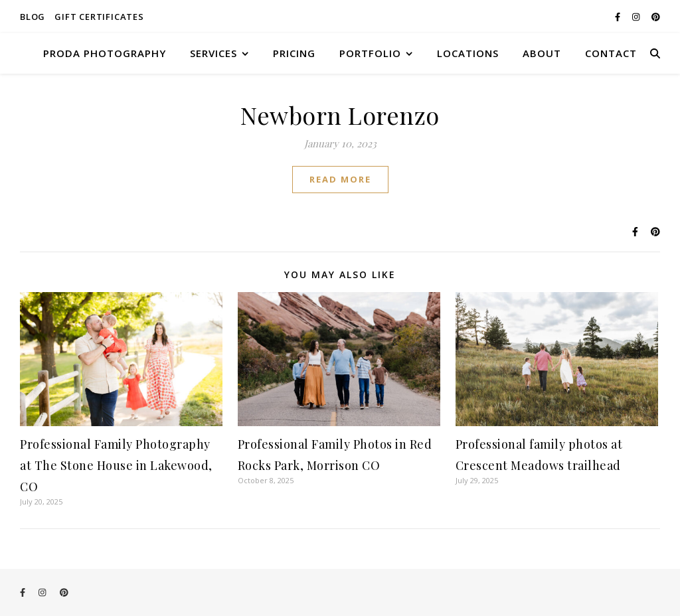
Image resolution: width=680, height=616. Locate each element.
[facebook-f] (619, 17)
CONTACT (611, 53)
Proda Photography (105, 53)
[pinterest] (656, 17)
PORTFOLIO (370, 53)
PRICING (294, 53)
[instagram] (637, 17)
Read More (340, 179)
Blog (33, 17)
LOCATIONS (468, 53)
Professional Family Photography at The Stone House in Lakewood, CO (116, 465)
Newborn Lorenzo (340, 115)
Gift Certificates (99, 17)
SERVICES (213, 53)
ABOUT (542, 53)
